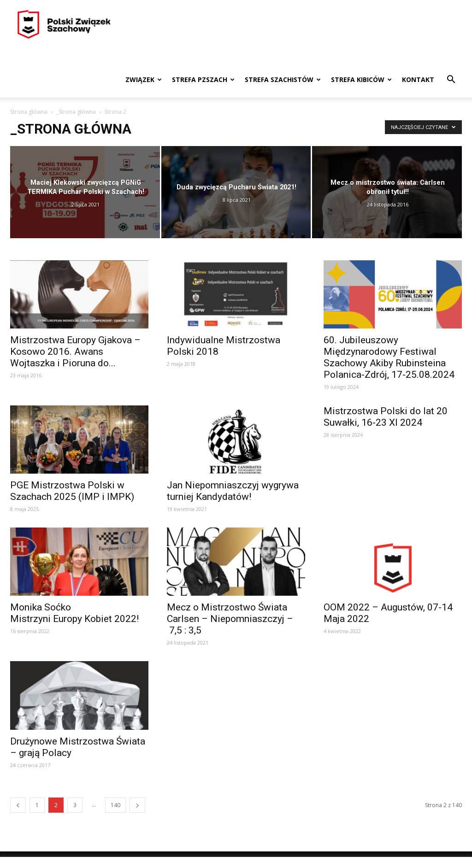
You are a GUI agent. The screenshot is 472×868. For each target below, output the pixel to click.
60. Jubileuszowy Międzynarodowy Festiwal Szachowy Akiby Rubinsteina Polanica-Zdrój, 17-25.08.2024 (389, 357)
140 (115, 805)
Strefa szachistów (283, 79)
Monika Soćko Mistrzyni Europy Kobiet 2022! (74, 613)
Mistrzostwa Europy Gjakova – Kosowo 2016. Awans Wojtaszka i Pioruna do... (75, 352)
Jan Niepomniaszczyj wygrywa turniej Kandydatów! (233, 491)
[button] (451, 80)
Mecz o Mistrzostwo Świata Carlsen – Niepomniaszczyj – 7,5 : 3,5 (230, 619)
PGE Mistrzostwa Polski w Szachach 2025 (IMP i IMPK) (72, 491)
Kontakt (418, 79)
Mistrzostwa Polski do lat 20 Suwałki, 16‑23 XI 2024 (386, 417)
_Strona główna (76, 112)
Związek (144, 79)
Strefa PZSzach (203, 79)
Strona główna (29, 112)
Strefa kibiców (361, 79)
